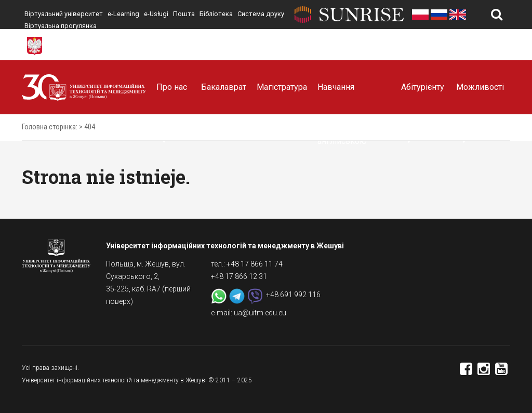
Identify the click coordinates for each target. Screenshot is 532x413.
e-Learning (123, 14)
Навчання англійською (342, 98)
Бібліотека (216, 14)
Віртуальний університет (64, 14)
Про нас (172, 98)
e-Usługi (156, 14)
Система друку (261, 14)
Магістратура (282, 87)
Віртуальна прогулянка (61, 26)
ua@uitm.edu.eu (260, 313)
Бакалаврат (224, 87)
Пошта (184, 14)
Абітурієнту (423, 98)
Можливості (480, 98)
